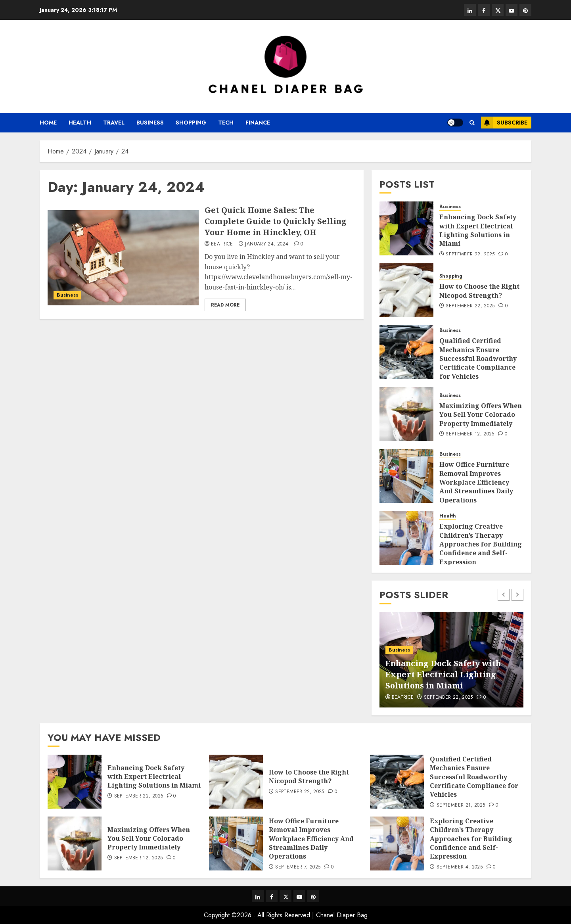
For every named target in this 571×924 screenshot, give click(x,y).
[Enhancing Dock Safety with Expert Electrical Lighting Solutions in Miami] (406, 228)
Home (48, 123)
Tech (226, 123)
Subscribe (504, 123)
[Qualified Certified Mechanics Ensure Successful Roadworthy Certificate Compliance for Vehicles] (406, 352)
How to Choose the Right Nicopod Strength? (479, 291)
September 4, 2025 (460, 867)
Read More (225, 305)
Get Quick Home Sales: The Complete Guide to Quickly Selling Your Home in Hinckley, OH (276, 221)
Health (80, 123)
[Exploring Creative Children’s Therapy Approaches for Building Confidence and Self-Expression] (406, 538)
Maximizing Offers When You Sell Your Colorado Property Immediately (481, 415)
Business (150, 123)
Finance (258, 123)
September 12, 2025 (470, 434)
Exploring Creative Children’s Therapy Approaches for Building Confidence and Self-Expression (481, 544)
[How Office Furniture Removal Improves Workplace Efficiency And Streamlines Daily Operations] (406, 476)
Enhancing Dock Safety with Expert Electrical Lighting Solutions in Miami (478, 230)
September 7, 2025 (298, 867)
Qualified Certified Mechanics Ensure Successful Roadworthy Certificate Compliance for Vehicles (478, 358)
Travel (114, 123)
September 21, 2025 (461, 805)
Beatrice (222, 244)
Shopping (191, 123)
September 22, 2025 (470, 255)
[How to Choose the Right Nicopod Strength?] (406, 290)
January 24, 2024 (267, 244)
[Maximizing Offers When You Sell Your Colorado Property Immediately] (406, 414)
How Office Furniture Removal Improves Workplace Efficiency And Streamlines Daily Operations (476, 482)
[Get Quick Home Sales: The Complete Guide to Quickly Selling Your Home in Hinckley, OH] (123, 258)
